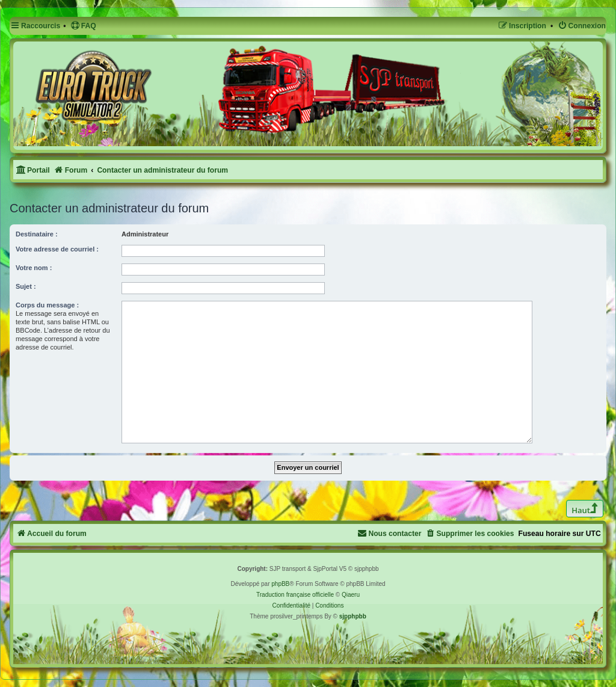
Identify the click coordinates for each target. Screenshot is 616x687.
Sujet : (26, 286)
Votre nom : (34, 268)
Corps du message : (47, 305)
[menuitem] (83, 26)
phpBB (280, 584)
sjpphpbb (353, 616)
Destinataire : (37, 234)
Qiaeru (351, 595)
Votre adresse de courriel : (57, 249)
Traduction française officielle (295, 595)
